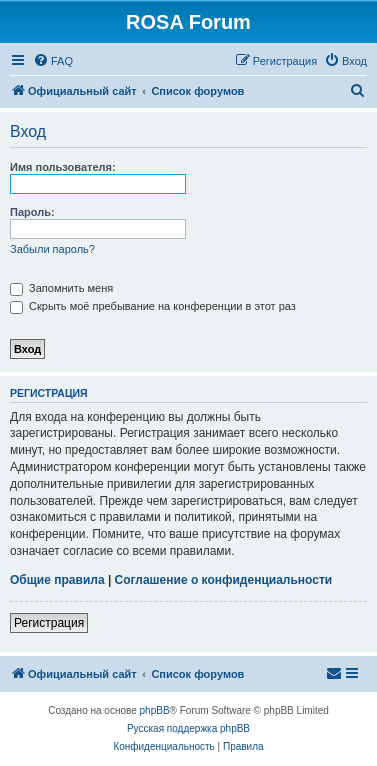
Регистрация (49, 623)
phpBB (155, 710)
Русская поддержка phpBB (188, 728)
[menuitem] (53, 61)
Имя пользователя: (63, 167)
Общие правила (57, 580)
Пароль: (32, 212)
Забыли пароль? (52, 249)
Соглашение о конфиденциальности (224, 580)
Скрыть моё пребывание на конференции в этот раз (153, 306)
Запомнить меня (61, 288)
